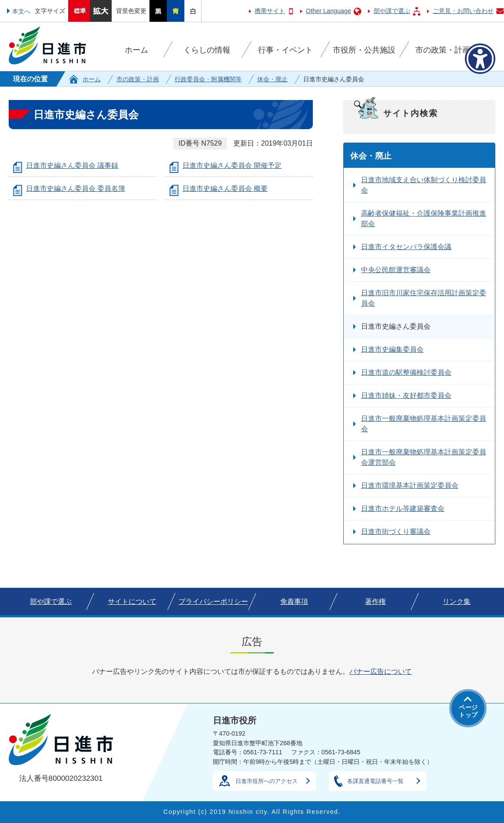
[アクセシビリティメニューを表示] (480, 59)
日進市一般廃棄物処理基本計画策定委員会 (424, 424)
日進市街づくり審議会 (396, 531)
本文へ (21, 11)
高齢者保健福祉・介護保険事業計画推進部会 (424, 218)
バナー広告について (381, 671)
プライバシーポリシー (213, 601)
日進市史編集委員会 (392, 349)
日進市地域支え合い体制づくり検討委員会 (424, 185)
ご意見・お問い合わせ (463, 11)
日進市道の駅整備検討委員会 (406, 372)
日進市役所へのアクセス (267, 781)
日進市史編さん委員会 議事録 (72, 165)
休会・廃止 (272, 79)
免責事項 (294, 601)
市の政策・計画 (138, 79)
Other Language (328, 11)
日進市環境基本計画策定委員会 (410, 485)
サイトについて (132, 601)
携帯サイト (270, 11)
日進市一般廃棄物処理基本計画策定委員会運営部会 (424, 457)
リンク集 (457, 601)
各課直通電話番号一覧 (375, 781)
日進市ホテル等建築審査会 (403, 508)
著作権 (375, 601)
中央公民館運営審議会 (396, 270)
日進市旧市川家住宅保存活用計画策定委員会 (424, 298)
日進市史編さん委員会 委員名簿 (76, 188)
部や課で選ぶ (392, 11)
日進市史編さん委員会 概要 (225, 188)
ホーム (92, 79)
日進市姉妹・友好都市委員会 (406, 395)
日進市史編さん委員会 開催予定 (232, 165)
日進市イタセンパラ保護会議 (406, 247)
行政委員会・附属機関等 (208, 79)
